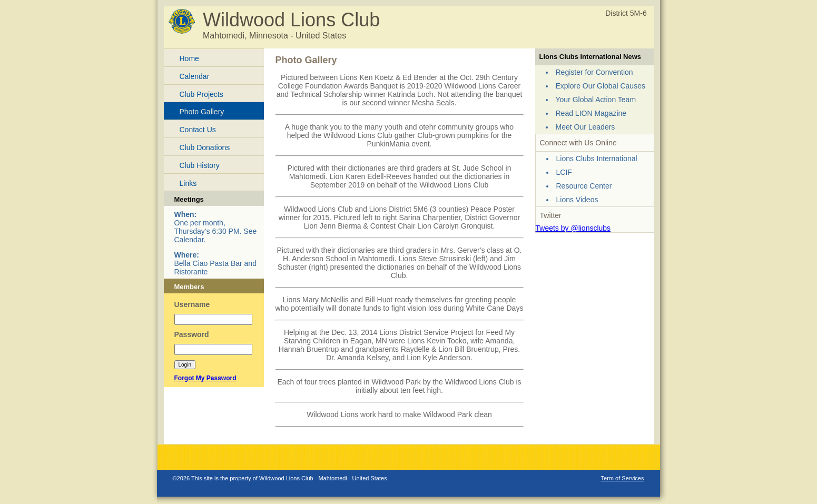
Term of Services (623, 478)
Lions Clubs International (597, 159)
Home (189, 58)
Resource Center (584, 186)
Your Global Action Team (596, 100)
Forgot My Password (205, 378)
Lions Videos (577, 200)
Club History (200, 165)
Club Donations (205, 147)
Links (188, 183)
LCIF (564, 172)
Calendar (195, 76)
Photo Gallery (202, 112)
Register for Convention (594, 72)
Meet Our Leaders (585, 127)
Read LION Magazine (591, 113)
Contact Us (198, 130)
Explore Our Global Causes (601, 86)
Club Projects (201, 94)
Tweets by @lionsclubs (573, 228)
